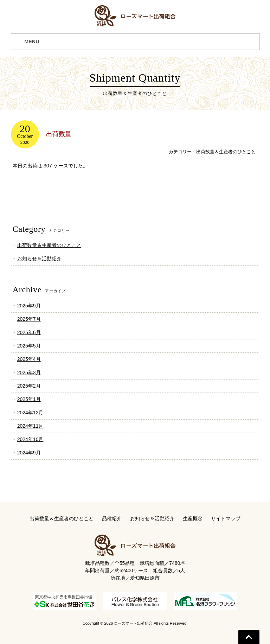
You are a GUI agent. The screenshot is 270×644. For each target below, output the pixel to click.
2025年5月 (29, 346)
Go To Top (249, 637)
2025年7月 (29, 319)
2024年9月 (29, 453)
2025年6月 (29, 332)
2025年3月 (29, 372)
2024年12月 (30, 413)
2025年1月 (29, 399)
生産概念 (193, 518)
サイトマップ (226, 518)
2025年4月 (29, 359)
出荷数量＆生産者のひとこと (226, 152)
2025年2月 (29, 386)
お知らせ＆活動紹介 (39, 259)
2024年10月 (30, 439)
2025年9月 (29, 306)
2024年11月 (30, 426)
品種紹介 (112, 518)
